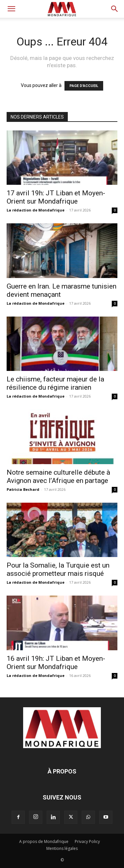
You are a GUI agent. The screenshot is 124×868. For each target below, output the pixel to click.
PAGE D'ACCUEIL (84, 86)
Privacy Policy (87, 841)
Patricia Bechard (23, 489)
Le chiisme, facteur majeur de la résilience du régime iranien (55, 383)
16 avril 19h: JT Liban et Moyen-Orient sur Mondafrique (56, 663)
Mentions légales (62, 848)
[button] (11, 9)
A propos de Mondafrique (44, 841)
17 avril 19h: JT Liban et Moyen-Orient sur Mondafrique (56, 197)
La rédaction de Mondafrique (36, 210)
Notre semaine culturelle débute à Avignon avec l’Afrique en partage (58, 476)
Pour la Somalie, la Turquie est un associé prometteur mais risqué (58, 569)
